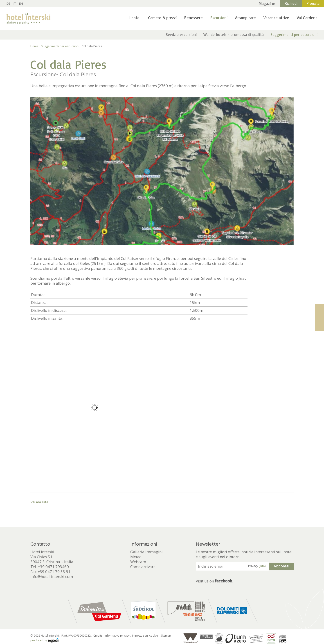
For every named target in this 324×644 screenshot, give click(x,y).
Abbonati (281, 566)
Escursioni (219, 18)
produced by (45, 640)
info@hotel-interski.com (52, 577)
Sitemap (166, 636)
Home (34, 46)
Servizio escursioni (181, 34)
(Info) (262, 566)
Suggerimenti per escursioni (294, 34)
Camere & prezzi (162, 18)
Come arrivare (143, 567)
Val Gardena (307, 18)
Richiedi (291, 4)
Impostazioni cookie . (146, 636)
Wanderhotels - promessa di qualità (234, 34)
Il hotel (134, 18)
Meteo (136, 557)
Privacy (257, 566)
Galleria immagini (146, 552)
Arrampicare (245, 18)
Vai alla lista (39, 502)
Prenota (313, 4)
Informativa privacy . (118, 636)
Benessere (193, 18)
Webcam (138, 562)
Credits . (99, 636)
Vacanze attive (276, 18)
